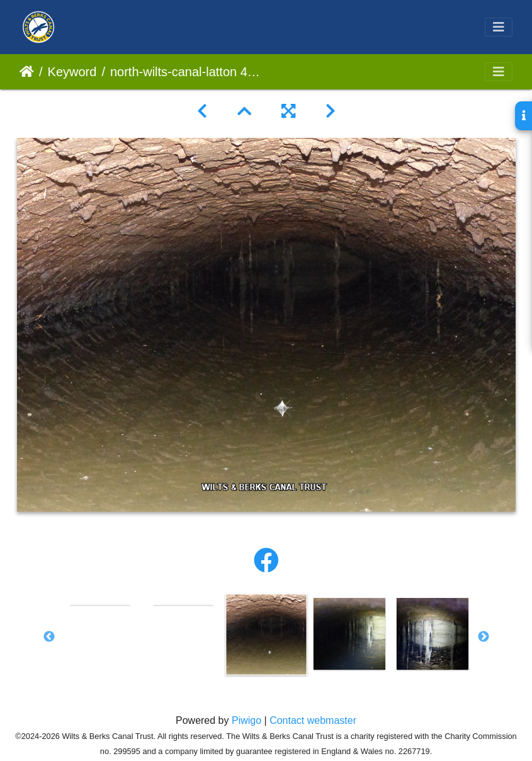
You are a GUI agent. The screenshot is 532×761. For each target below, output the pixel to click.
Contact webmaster (313, 720)
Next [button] (484, 637)
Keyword (72, 72)
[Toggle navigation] (499, 27)
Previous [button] (49, 637)
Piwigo (246, 720)
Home (27, 72)
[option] (100, 604)
